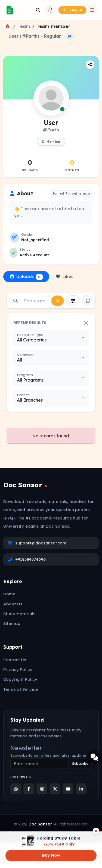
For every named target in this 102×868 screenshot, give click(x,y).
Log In (72, 10)
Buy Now (51, 855)
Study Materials (19, 614)
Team (24, 26)
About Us (13, 604)
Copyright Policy (20, 679)
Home (9, 594)
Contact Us (15, 660)
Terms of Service (21, 689)
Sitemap (12, 623)
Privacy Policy (18, 669)
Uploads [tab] (26, 277)
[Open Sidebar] (92, 10)
